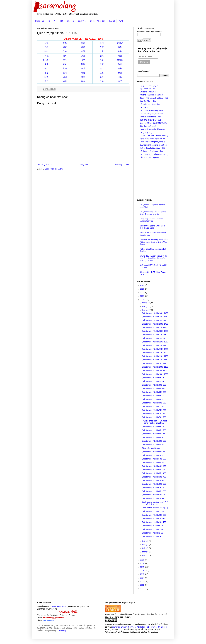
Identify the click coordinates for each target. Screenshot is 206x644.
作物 (65, 51)
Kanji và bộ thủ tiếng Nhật (150, 117)
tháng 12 (146, 303)
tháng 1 (146, 555)
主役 (65, 60)
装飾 (120, 47)
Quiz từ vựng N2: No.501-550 (154, 455)
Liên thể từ (144, 107)
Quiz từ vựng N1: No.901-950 (154, 388)
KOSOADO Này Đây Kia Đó (151, 120)
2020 (142, 300)
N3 (62, 21)
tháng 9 (146, 541)
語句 (102, 43)
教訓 (120, 64)
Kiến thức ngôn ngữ (148, 126)
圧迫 (102, 73)
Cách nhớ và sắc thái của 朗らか (155, 508)
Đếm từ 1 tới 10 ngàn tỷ (149, 157)
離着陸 (120, 60)
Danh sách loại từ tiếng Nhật (151, 110)
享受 (83, 68)
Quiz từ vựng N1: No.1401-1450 (155, 317)
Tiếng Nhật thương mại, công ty (152, 142)
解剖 (65, 81)
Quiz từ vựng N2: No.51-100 (153, 526)
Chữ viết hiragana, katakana (151, 114)
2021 (142, 296)
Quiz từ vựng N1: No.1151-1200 (155, 353)
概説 (102, 77)
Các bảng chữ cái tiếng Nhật (151, 151)
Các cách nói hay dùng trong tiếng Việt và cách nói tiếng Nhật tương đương (154, 242)
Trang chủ (39, 21)
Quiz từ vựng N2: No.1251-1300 (155, 335)
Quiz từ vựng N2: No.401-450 (154, 466)
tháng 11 (146, 306)
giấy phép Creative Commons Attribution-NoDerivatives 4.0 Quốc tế (140, 627)
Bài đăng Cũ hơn (122, 165)
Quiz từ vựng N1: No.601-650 (154, 437)
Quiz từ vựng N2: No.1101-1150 (155, 356)
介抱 (102, 81)
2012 (142, 585)
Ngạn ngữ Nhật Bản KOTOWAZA (153, 123)
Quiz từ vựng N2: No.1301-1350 (155, 327)
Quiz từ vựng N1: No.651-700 (154, 430)
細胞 (120, 51)
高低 (47, 56)
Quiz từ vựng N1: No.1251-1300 (155, 338)
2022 (142, 292)
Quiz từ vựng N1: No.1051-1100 (155, 367)
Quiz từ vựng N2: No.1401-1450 (155, 313)
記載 (120, 68)
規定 (47, 73)
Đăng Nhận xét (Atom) (54, 169)
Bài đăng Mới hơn (45, 165)
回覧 (120, 77)
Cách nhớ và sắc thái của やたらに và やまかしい (155, 503)
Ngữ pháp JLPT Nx (147, 89)
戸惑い (120, 43)
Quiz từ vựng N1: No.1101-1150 (155, 360)
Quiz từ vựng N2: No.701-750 (154, 414)
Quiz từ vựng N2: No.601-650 (154, 434)
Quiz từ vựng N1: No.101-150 (154, 522)
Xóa (140, 40)
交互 (65, 43)
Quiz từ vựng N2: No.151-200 (154, 511)
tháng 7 (146, 548)
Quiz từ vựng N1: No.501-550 (154, 452)
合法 (47, 43)
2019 (142, 560)
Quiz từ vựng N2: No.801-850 (154, 403)
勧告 (65, 64)
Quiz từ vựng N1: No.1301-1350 (155, 331)
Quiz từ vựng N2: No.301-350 (154, 480)
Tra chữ (147, 40)
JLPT (121, 21)
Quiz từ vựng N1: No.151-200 (154, 515)
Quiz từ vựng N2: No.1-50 (152, 533)
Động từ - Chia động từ (149, 85)
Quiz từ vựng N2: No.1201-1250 (155, 342)
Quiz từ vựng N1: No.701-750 (154, 417)
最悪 (120, 56)
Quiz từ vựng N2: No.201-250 (154, 495)
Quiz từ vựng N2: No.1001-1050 (155, 370)
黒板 (102, 60)
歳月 (65, 56)
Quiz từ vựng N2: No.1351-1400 (155, 320)
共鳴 (65, 68)
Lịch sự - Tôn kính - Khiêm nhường (154, 136)
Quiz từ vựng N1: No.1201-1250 (155, 345)
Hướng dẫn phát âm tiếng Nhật (152, 148)
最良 (102, 56)
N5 (49, 21)
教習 (102, 64)
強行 (47, 68)
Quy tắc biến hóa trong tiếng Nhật (153, 145)
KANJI (112, 21)
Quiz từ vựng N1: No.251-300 (154, 491)
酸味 (47, 51)
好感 (83, 47)
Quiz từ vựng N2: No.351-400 (154, 473)
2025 (142, 285)
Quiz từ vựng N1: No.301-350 (154, 484)
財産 (102, 51)
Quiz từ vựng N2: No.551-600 (154, 441)
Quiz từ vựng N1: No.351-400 (154, 477)
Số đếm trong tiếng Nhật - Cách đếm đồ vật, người (152, 227)
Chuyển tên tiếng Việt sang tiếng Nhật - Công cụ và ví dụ (153, 213)
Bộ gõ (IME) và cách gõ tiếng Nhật (154, 98)
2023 (142, 289)
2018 (142, 563)
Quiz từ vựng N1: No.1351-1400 (155, 324)
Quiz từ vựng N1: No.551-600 (154, 445)
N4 (55, 21)
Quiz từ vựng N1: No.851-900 (154, 396)
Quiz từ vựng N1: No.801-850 (154, 399)
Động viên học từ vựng (151, 448)
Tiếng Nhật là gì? (147, 132)
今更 (83, 60)
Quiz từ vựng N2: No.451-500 (154, 459)
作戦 (83, 51)
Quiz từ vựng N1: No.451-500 (154, 463)
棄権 (65, 73)
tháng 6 (146, 552)
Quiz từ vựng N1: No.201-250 (154, 498)
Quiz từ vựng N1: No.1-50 (152, 536)
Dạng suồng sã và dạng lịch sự (152, 139)
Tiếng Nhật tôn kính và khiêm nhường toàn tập (152, 220)
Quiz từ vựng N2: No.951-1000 (154, 378)
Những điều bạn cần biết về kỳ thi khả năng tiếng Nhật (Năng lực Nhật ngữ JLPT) (153, 258)
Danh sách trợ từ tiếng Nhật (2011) (154, 154)
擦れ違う (47, 60)
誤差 (83, 43)
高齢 (83, 56)
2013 (142, 581)
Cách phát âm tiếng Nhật (150, 104)
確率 (65, 77)
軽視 (47, 77)
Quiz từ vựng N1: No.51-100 (153, 529)
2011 (142, 589)
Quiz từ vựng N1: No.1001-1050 (155, 374)
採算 (102, 47)
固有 (65, 47)
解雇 (83, 81)
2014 (142, 578)
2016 (142, 571)
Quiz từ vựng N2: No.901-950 (154, 385)
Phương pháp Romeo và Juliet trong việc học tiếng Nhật (154, 422)
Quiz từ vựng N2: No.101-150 (154, 519)
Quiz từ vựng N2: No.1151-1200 (155, 349)
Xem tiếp (63, 631)
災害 (47, 64)
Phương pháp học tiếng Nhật (151, 95)
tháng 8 (146, 545)
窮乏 (120, 81)
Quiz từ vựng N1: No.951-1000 (154, 381)
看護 (83, 73)
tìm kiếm (70, 21)
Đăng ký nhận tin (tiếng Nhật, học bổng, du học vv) (153, 50)
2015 (142, 574)
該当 (83, 77)
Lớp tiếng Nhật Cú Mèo (149, 92)
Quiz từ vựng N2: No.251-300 (154, 488)
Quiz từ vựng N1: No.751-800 (154, 410)
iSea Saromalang (59, 606)
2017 (142, 567)
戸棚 (47, 47)
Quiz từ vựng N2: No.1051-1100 (155, 363)
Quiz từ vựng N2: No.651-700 (154, 427)
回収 (47, 81)
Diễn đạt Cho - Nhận (148, 101)
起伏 (102, 68)
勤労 (83, 64)
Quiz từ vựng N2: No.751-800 (154, 406)
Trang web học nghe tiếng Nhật (152, 129)
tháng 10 (146, 310)
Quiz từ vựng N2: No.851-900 (154, 392)
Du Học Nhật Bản (98, 21)
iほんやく (82, 21)
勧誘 (120, 73)
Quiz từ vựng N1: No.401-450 (154, 470)
